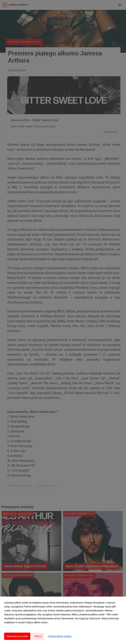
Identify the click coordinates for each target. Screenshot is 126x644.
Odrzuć (38, 636)
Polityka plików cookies (60, 636)
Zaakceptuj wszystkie (17, 636)
